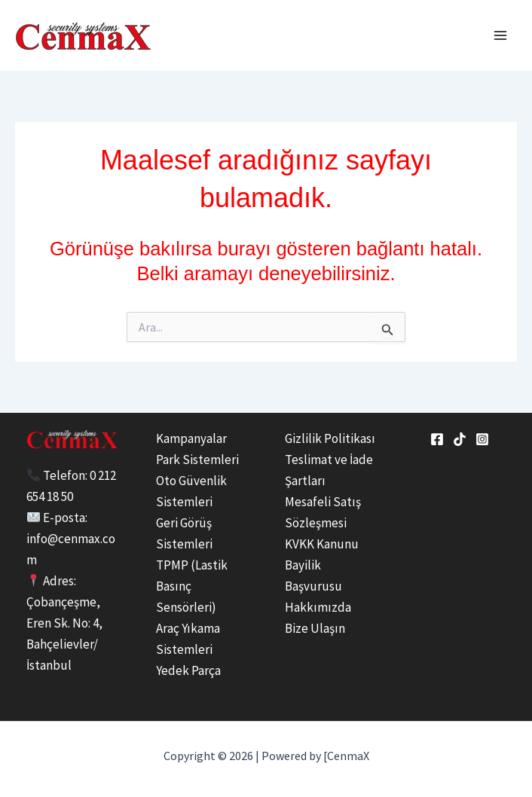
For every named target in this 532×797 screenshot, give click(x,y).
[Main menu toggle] (500, 35)
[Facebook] (437, 439)
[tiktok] (460, 439)
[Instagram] (482, 439)
